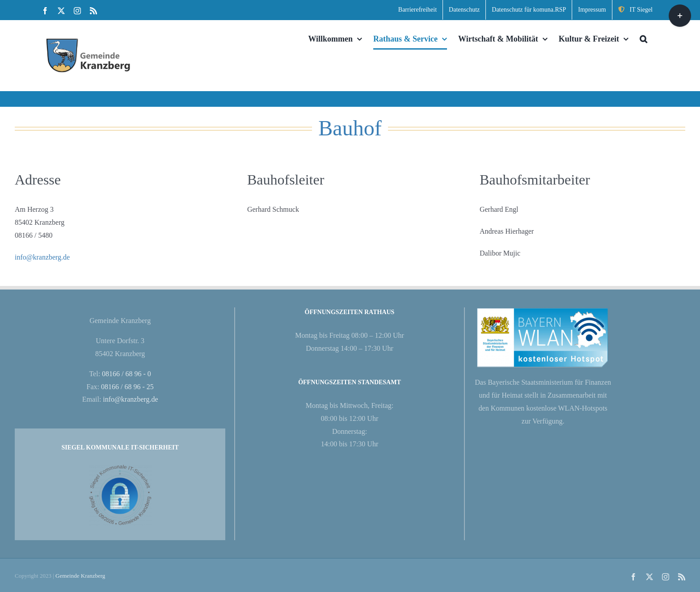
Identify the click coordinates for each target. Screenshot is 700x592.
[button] (643, 39)
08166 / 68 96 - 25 (127, 387)
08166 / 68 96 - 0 (127, 374)
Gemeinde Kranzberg (80, 576)
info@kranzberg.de (42, 257)
